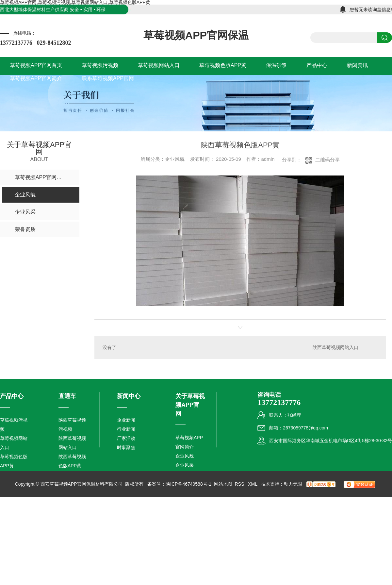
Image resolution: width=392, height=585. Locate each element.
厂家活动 (126, 438)
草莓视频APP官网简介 (189, 442)
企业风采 (185, 465)
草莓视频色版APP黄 (14, 461)
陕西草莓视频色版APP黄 (72, 461)
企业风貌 (185, 456)
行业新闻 (126, 429)
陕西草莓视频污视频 (72, 425)
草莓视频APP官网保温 (196, 35)
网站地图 (223, 484)
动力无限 (293, 484)
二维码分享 (327, 160)
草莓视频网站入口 (14, 443)
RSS (240, 484)
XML (253, 484)
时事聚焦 (126, 447)
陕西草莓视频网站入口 (335, 347)
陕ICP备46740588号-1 (188, 484)
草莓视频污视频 (14, 425)
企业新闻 (126, 420)
